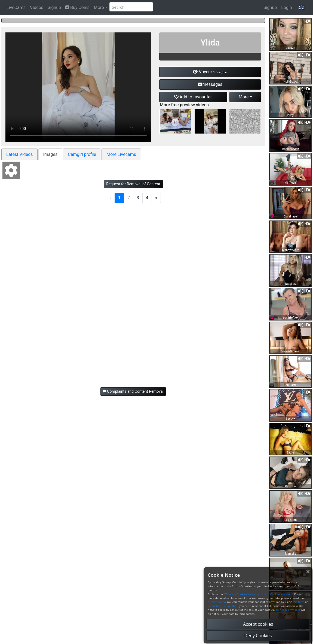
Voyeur (210, 72)
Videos (37, 7)
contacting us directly (221, 606)
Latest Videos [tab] (19, 154)
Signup (54, 7)
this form (298, 602)
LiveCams (16, 7)
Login (286, 7)
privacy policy (216, 602)
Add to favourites (194, 97)
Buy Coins (77, 7)
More (99, 7)
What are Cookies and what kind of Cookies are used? (259, 594)
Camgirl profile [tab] (82, 154)
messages (210, 84)
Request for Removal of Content (133, 184)
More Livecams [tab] (121, 154)
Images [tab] (50, 154)
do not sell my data (288, 610)
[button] (301, 8)
